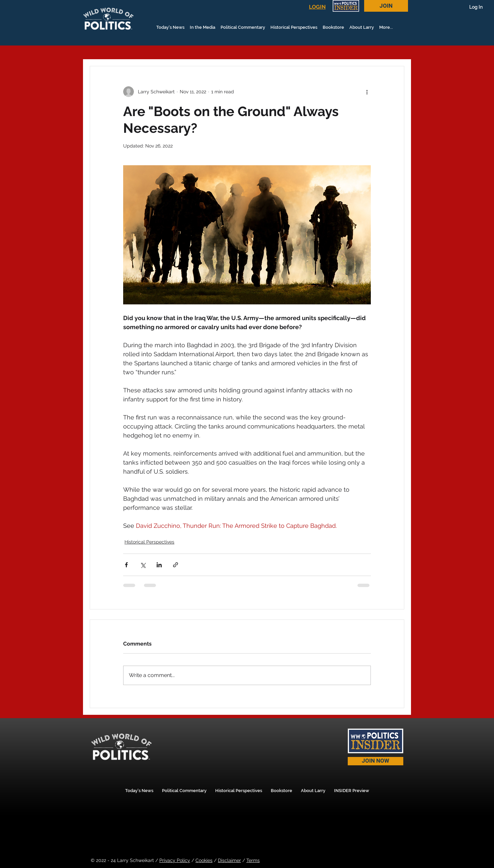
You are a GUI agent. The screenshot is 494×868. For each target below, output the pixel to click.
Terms (253, 860)
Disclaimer (229, 860)
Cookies (204, 860)
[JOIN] (386, 6)
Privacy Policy (175, 860)
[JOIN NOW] (376, 761)
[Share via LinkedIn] (159, 565)
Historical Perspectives (149, 542)
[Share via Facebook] (126, 565)
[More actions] (367, 92)
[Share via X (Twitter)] (143, 565)
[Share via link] (176, 565)
